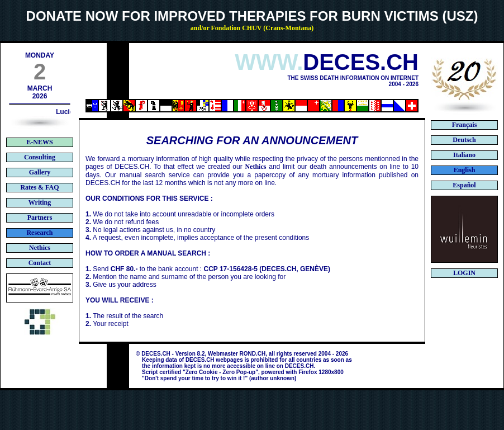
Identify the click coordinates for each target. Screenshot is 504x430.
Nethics (255, 167)
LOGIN (464, 273)
